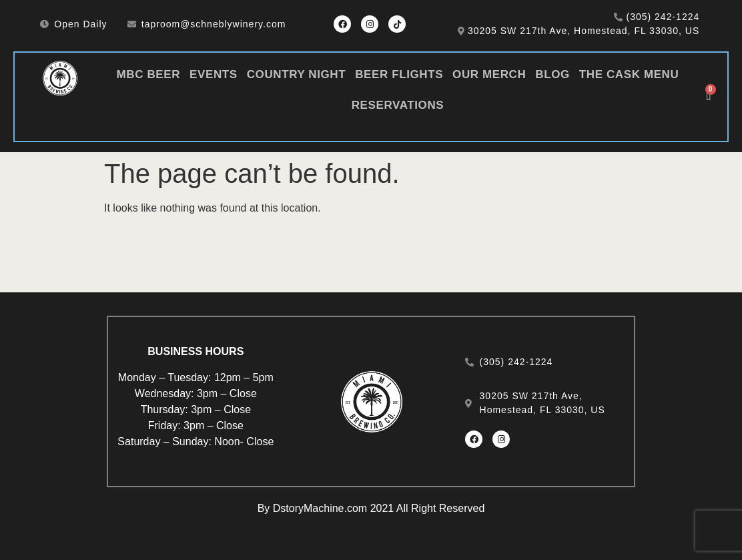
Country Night (297, 74)
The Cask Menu (629, 74)
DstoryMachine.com (320, 508)
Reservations (398, 105)
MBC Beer (148, 74)
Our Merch (489, 74)
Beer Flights (399, 74)
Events (214, 74)
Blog (552, 74)
